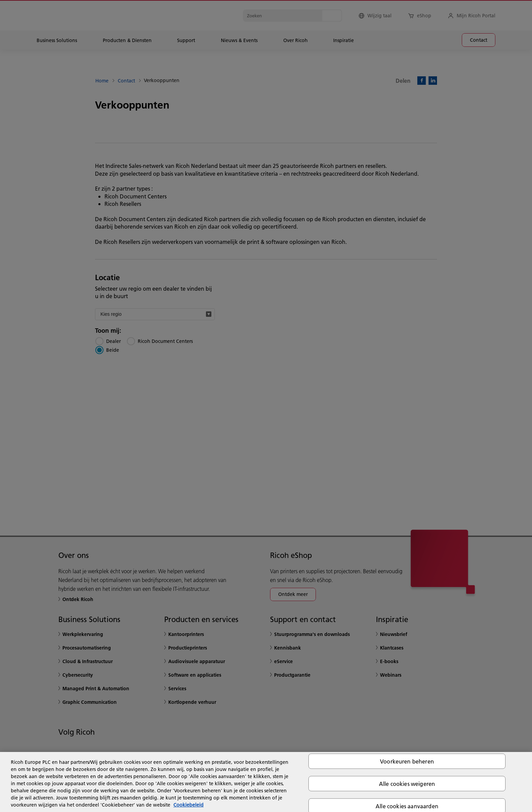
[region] (266, 782)
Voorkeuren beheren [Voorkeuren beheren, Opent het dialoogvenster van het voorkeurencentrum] (407, 761)
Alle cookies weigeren (407, 783)
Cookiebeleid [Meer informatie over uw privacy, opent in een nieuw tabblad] (188, 805)
